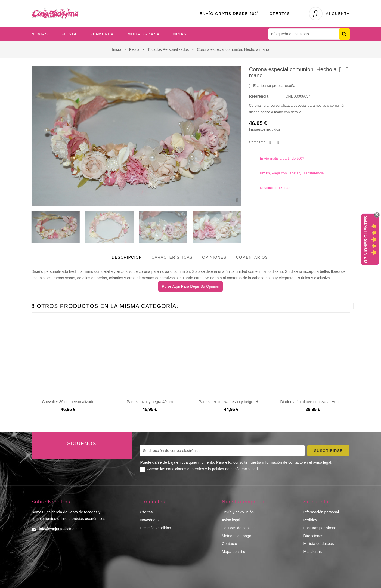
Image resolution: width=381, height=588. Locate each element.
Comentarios (252, 257)
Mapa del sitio (233, 552)
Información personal (321, 512)
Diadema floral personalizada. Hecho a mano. (319, 402)
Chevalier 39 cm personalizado (68, 402)
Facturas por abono (320, 528)
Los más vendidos (155, 528)
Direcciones (313, 536)
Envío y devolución (238, 512)
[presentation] (340, 306)
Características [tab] (172, 257)
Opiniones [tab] (214, 257)
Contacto (229, 544)
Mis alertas (312, 552)
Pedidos (310, 520)
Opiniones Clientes (366, 239)
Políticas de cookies (238, 528)
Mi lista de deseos (318, 544)
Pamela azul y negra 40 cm (150, 402)
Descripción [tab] (127, 257)
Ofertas (280, 14)
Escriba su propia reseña (272, 86)
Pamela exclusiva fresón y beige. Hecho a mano (240, 402)
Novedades (150, 520)
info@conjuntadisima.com (61, 529)
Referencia (259, 96)
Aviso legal (231, 520)
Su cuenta (316, 502)
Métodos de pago (236, 536)
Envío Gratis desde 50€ (229, 14)
